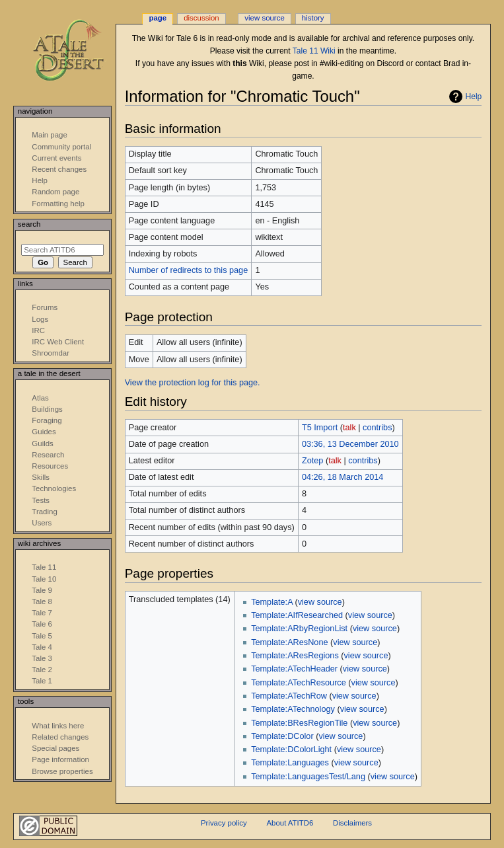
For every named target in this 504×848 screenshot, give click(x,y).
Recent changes (59, 169)
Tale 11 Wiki (314, 51)
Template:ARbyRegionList (299, 629)
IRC (38, 330)
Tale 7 (42, 613)
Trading (44, 512)
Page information (60, 759)
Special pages (55, 748)
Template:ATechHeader (294, 669)
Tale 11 (44, 567)
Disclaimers (352, 823)
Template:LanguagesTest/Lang (308, 777)
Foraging (47, 420)
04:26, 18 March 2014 (342, 477)
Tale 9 (42, 590)
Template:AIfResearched (297, 615)
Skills (41, 477)
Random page (55, 192)
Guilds (42, 443)
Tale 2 (42, 670)
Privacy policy (224, 823)
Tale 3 (42, 658)
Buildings (47, 409)
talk (349, 428)
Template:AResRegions (295, 656)
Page (158, 18)
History (313, 18)
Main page (50, 135)
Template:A (272, 602)
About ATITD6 (290, 823)
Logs (40, 319)
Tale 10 (44, 579)
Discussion (201, 18)
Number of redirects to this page (189, 270)
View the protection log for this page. (193, 383)
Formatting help (58, 204)
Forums (45, 307)
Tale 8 (42, 601)
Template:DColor (282, 736)
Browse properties (62, 771)
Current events (56, 158)
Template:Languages (290, 763)
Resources (50, 466)
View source (264, 18)
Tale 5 (42, 636)
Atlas (40, 398)
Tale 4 (42, 647)
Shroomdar (51, 353)
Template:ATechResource (299, 683)
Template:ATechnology (293, 709)
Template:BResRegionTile (299, 723)
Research (48, 455)
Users (42, 523)
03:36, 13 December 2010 (350, 444)
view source (320, 602)
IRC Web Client (58, 342)
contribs (377, 428)
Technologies (54, 488)
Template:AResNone (289, 642)
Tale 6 (42, 624)
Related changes (60, 737)
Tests (41, 500)
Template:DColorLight (291, 750)
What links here (58, 726)
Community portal (61, 147)
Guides (44, 432)
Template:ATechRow (289, 696)
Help (474, 96)
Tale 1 (42, 681)
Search (29, 224)
